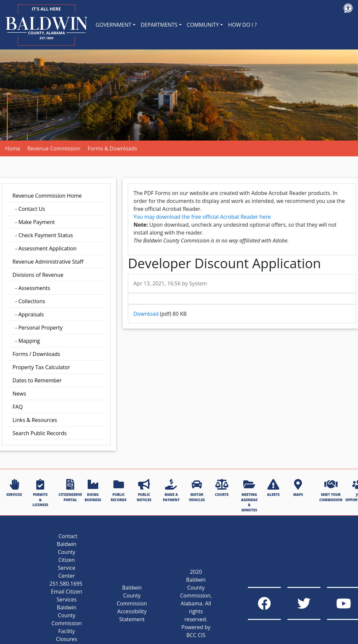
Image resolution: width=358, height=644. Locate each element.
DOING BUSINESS (93, 490)
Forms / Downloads (36, 354)
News (19, 394)
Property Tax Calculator (41, 367)
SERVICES (14, 488)
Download (146, 314)
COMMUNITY (203, 25)
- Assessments (31, 288)
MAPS (298, 488)
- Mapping (26, 341)
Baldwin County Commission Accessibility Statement (132, 603)
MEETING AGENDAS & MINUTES (249, 496)
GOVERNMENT (114, 25)
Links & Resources (35, 420)
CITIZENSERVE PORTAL (70, 490)
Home (13, 148)
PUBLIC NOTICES (144, 490)
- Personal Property (38, 328)
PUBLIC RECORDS (119, 490)
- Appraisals (28, 314)
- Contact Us (29, 209)
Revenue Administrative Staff (48, 262)
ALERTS (273, 488)
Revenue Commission (54, 148)
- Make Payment (34, 222)
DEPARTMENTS (159, 25)
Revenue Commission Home (47, 196)
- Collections (29, 301)
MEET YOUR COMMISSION (331, 490)
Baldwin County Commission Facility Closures (67, 623)
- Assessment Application (45, 248)
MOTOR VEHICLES (197, 490)
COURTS (222, 488)
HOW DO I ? (242, 25)
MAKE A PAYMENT (171, 490)
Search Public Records (40, 433)
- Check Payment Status (43, 235)
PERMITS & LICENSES (40, 493)
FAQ (18, 407)
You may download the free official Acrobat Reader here (202, 217)
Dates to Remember (37, 380)
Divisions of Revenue (38, 275)
